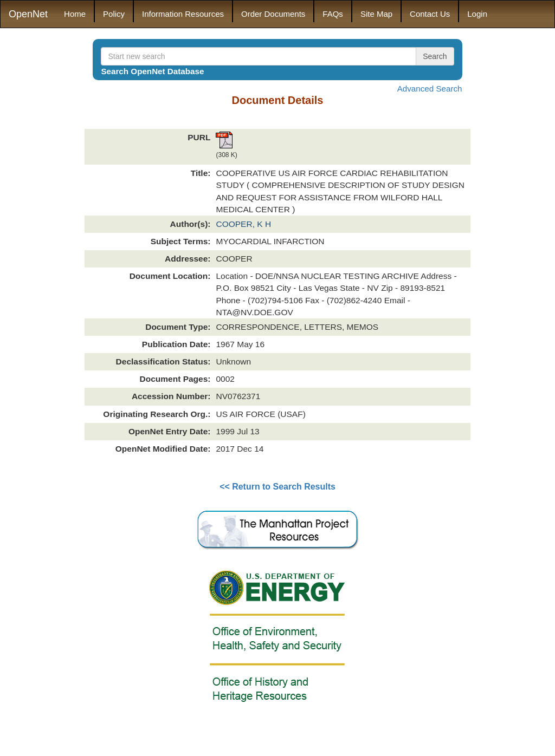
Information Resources (183, 14)
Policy (114, 14)
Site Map (376, 14)
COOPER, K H (243, 224)
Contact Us (430, 14)
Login (477, 14)
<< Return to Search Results (277, 487)
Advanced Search (430, 89)
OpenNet (28, 14)
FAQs (333, 14)
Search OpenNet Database (152, 71)
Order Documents (273, 14)
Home (75, 14)
